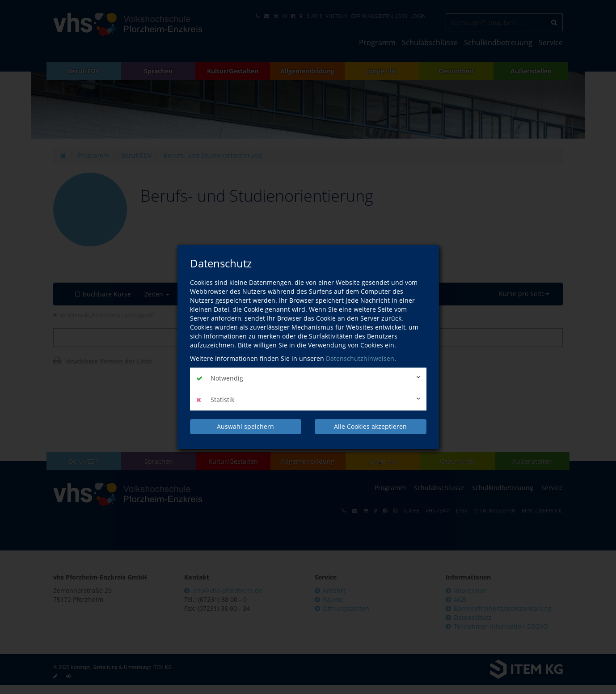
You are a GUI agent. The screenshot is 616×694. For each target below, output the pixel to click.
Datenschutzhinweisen (360, 358)
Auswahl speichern (245, 426)
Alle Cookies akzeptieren (370, 426)
